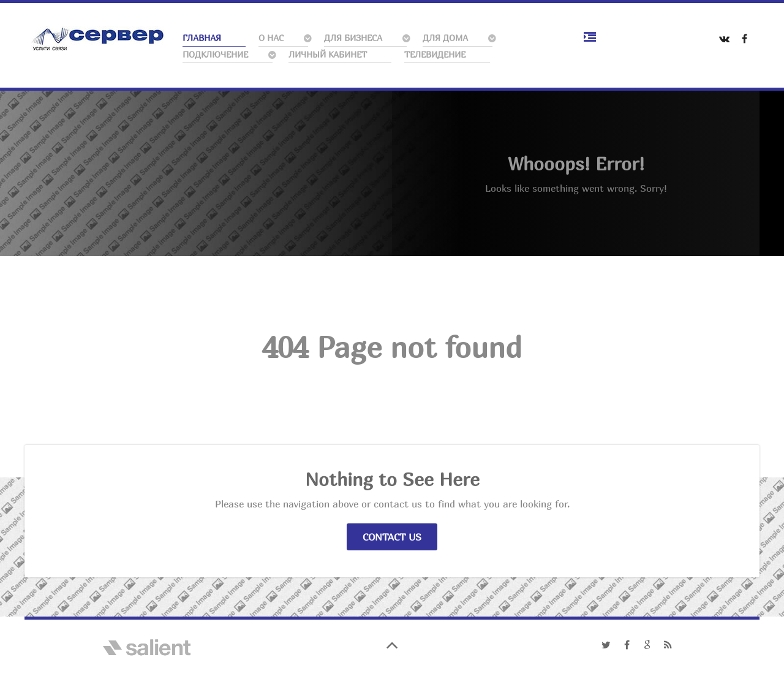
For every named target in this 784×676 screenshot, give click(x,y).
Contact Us (392, 537)
